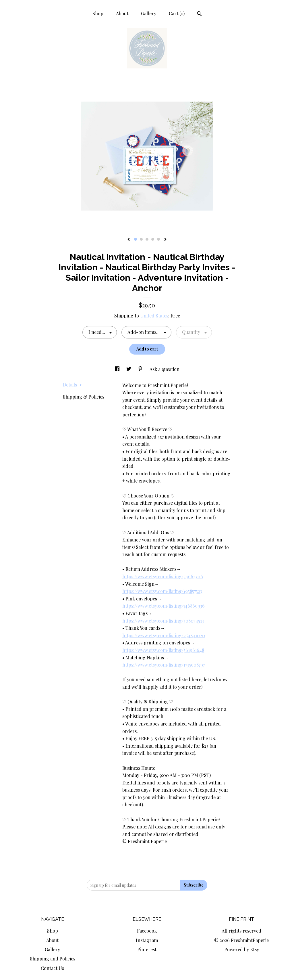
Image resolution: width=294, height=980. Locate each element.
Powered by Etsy (242, 949)
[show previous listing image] (129, 240)
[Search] (199, 14)
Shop (98, 13)
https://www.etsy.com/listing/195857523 (162, 591)
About (122, 13)
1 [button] (136, 239)
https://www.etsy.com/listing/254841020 (164, 635)
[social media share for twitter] (129, 369)
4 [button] (153, 239)
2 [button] (141, 239)
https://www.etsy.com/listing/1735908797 (164, 665)
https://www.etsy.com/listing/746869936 (164, 606)
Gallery (149, 13)
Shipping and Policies (53, 959)
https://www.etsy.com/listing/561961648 (163, 650)
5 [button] (158, 239)
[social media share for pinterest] (141, 369)
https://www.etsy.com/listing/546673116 (163, 576)
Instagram (147, 940)
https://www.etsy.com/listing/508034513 (163, 621)
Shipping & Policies (84, 397)
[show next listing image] (165, 240)
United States (154, 316)
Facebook (147, 931)
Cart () (177, 13)
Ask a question (165, 369)
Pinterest (147, 949)
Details (72, 385)
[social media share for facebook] (118, 369)
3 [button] (147, 239)
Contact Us (52, 968)
